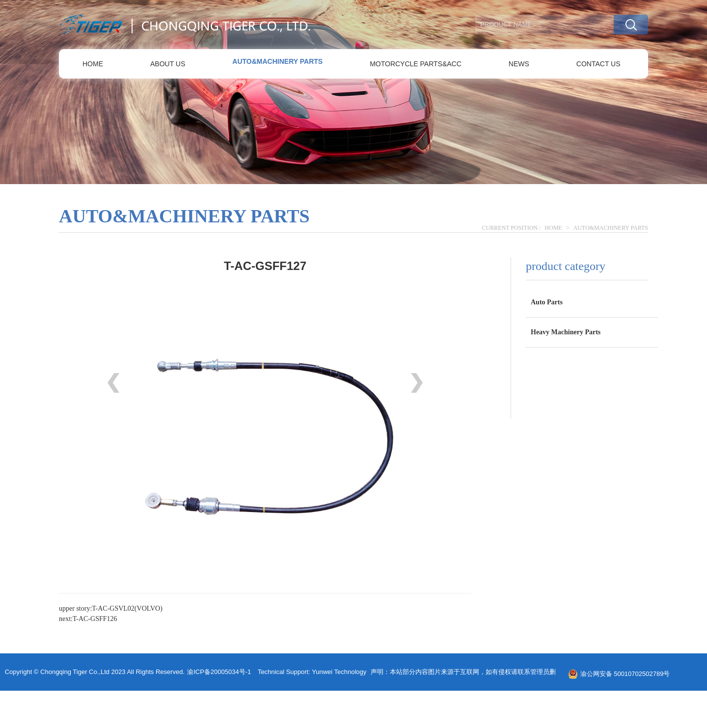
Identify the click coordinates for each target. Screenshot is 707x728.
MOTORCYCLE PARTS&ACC (416, 64)
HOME (93, 64)
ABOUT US (168, 64)
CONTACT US (598, 64)
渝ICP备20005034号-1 (219, 672)
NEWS (519, 64)
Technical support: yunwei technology (312, 672)
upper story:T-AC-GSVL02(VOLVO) (111, 608)
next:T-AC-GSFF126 (88, 619)
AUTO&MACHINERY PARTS (277, 61)
